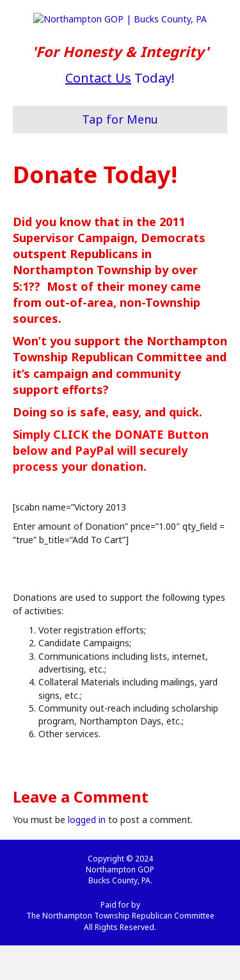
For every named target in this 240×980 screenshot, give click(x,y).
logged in (87, 855)
